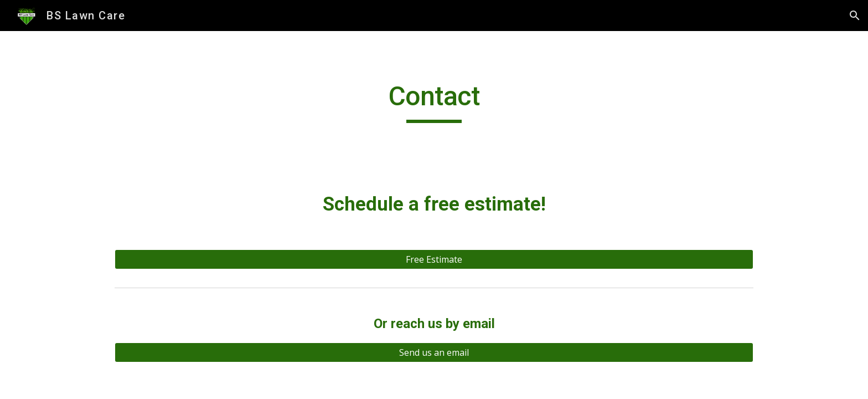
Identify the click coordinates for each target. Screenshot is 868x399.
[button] (855, 16)
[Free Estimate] (434, 259)
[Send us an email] (434, 352)
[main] (434, 101)
